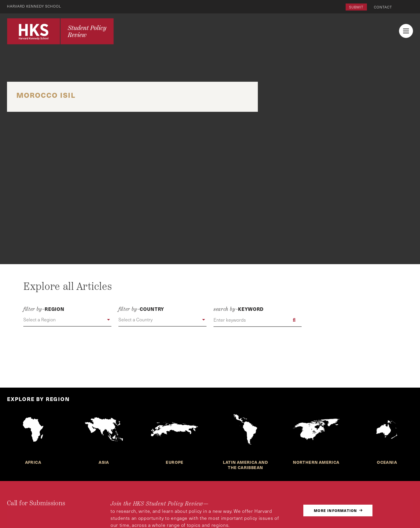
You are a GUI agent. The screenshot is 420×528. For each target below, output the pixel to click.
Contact (383, 7)
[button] (67, 320)
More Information (335, 510)
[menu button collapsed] (406, 31)
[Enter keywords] (258, 320)
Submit (356, 7)
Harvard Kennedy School (34, 6)
